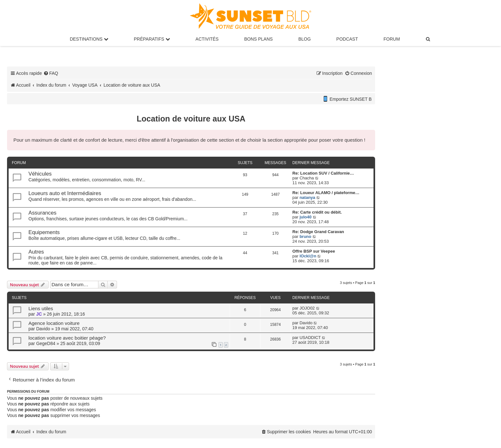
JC (39, 314)
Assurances (42, 213)
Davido (43, 329)
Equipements (44, 232)
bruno (305, 236)
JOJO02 (307, 308)
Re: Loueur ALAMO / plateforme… (326, 193)
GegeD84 (46, 343)
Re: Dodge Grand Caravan (318, 232)
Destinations (89, 39)
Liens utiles (41, 308)
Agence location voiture (54, 323)
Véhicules (40, 174)
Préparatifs (152, 39)
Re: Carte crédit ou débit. (317, 212)
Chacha (307, 178)
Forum (392, 39)
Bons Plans (258, 39)
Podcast (347, 39)
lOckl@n (308, 256)
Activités (207, 39)
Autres (36, 252)
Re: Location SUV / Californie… (323, 173)
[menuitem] (428, 39)
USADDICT (310, 338)
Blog (305, 39)
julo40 (305, 217)
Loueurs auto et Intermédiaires (65, 193)
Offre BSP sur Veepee (314, 251)
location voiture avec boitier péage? (67, 338)
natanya (307, 197)
